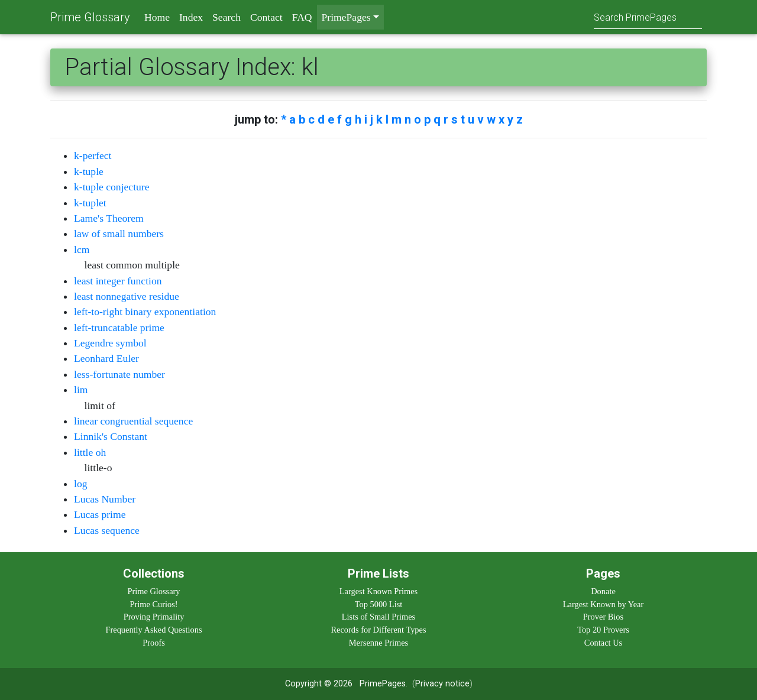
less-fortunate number (119, 374)
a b (297, 119)
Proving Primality (154, 617)
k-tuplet (90, 203)
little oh (90, 452)
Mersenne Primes (378, 643)
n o (413, 119)
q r (441, 119)
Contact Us (603, 643)
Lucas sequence (107, 530)
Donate (603, 591)
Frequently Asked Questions (153, 630)
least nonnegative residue (127, 296)
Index (191, 17)
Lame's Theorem (109, 218)
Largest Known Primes (378, 591)
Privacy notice (442, 684)
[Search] (648, 17)
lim (81, 390)
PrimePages (383, 684)
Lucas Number (105, 499)
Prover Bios (603, 617)
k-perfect (93, 155)
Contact (266, 17)
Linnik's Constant (111, 436)
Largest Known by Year (603, 604)
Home (157, 17)
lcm (82, 249)
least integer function (118, 281)
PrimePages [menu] (346, 17)
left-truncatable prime (119, 328)
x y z (511, 119)
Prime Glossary (90, 17)
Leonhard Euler (106, 358)
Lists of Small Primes (378, 617)
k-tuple (89, 171)
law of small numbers (119, 234)
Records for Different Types (378, 630)
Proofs (154, 643)
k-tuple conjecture (112, 187)
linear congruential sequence (133, 421)
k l (382, 119)
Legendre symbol (110, 343)
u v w (482, 119)
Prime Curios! (153, 604)
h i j (364, 119)
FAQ (302, 17)
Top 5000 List (379, 604)
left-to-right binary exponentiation (145, 312)
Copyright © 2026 (319, 684)
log (80, 484)
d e (326, 119)
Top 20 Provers (603, 630)
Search (227, 17)
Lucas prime (100, 514)
